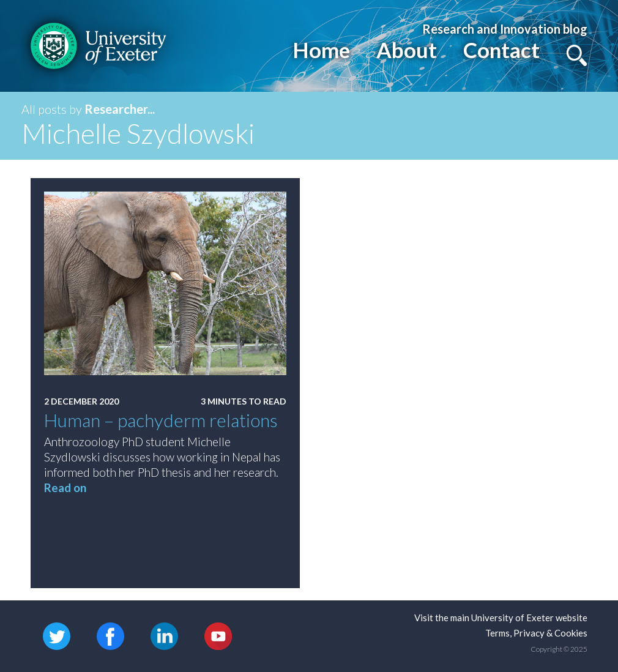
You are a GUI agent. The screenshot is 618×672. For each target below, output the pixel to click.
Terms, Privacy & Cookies (536, 633)
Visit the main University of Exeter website (501, 618)
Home (321, 50)
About (407, 50)
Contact (501, 50)
